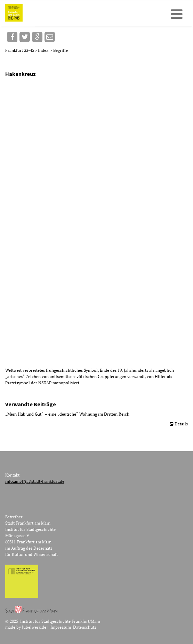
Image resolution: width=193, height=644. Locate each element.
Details (181, 424)
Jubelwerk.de (34, 627)
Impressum (61, 627)
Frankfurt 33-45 (20, 50)
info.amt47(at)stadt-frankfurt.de (35, 481)
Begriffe (61, 50)
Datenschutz (85, 627)
